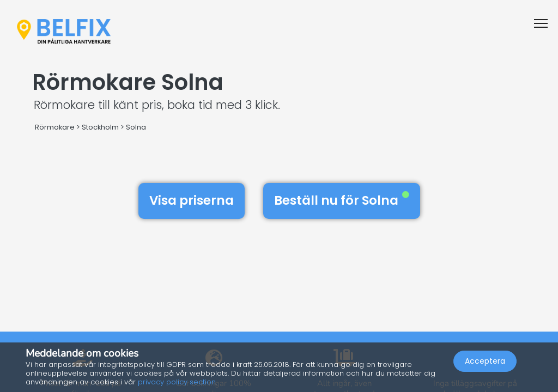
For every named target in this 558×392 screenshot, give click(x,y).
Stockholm (100, 127)
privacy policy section (177, 382)
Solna (136, 127)
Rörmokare (55, 127)
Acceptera (485, 363)
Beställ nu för (342, 200)
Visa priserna (192, 200)
